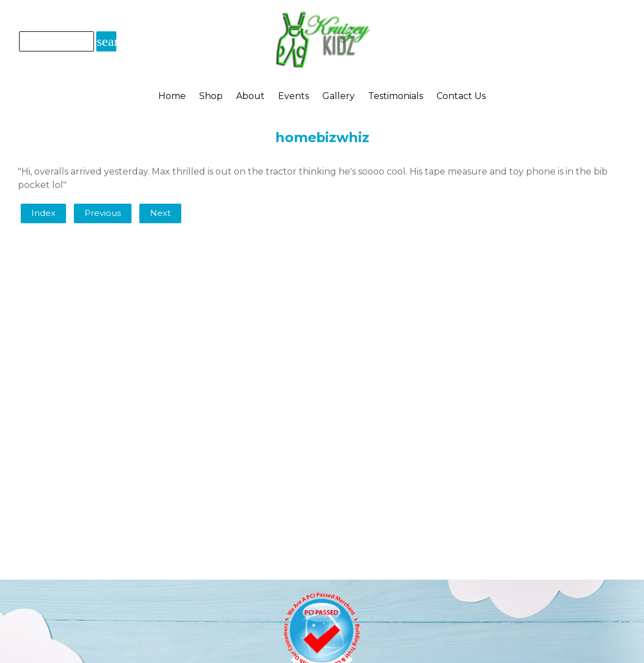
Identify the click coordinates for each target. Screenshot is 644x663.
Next (160, 213)
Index (43, 213)
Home (172, 96)
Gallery (339, 96)
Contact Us (461, 96)
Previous (103, 213)
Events (293, 96)
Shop (211, 96)
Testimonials (396, 96)
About (250, 96)
